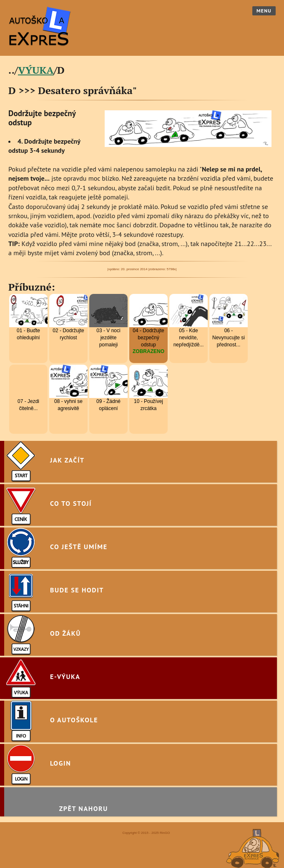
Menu (264, 11)
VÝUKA (36, 70)
